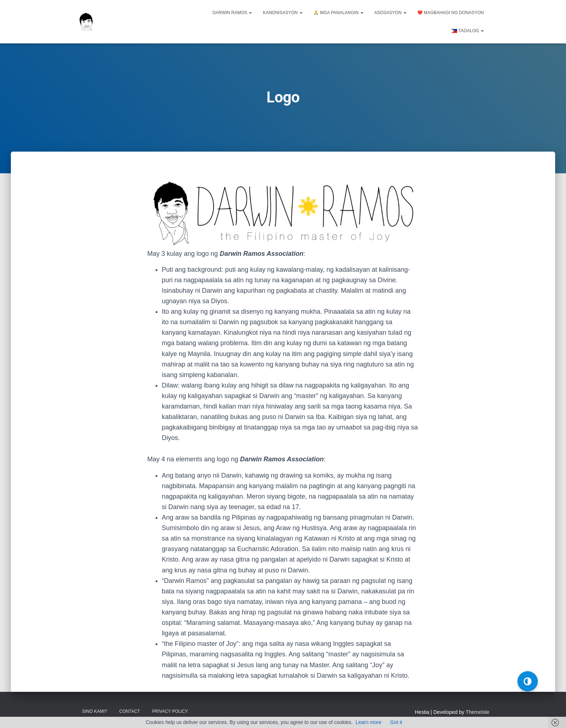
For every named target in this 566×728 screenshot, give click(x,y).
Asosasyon (390, 13)
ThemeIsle (478, 712)
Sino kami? (95, 711)
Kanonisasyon (282, 13)
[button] (528, 681)
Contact (130, 711)
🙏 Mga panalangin (338, 13)
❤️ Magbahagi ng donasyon (451, 13)
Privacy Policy (170, 711)
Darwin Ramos (232, 13)
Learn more (368, 722)
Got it (396, 722)
